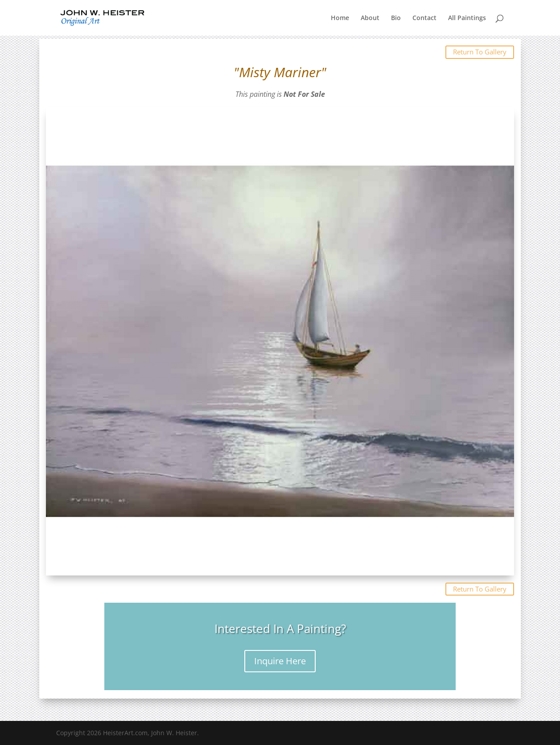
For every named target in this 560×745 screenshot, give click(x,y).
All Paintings (467, 18)
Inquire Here (280, 661)
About (370, 18)
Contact (424, 18)
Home (340, 18)
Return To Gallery (480, 52)
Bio (396, 18)
